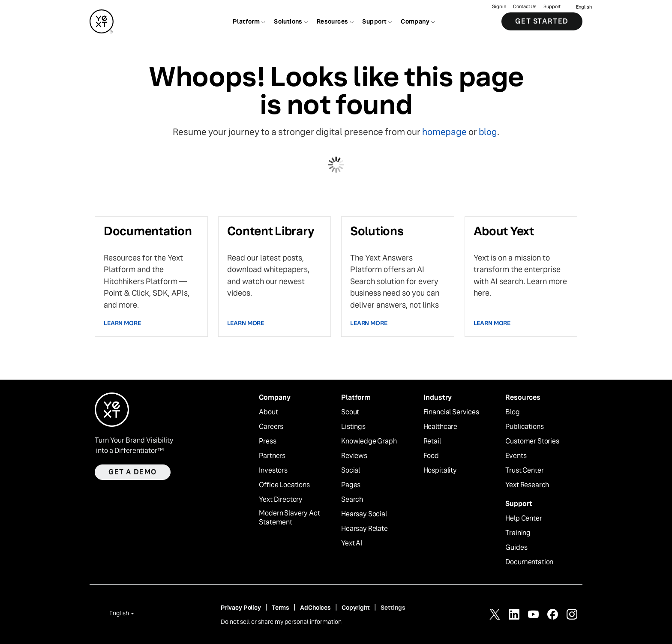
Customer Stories (532, 441)
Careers (271, 427)
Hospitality (440, 470)
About (268, 412)
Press (267, 441)
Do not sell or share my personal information (281, 622)
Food (431, 456)
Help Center (523, 518)
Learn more (122, 323)
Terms (280, 608)
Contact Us (525, 7)
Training (518, 533)
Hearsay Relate (364, 529)
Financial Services (451, 412)
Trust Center (524, 470)
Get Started (542, 21)
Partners (272, 456)
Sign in (499, 7)
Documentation (529, 562)
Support (552, 7)
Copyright (356, 608)
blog (488, 132)
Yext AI (352, 543)
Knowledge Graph (369, 441)
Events (516, 456)
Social (351, 470)
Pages (351, 485)
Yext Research (527, 485)
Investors (273, 470)
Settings (393, 608)
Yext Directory (281, 500)
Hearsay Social (364, 514)
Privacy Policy (241, 608)
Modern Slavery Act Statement (289, 518)
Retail (432, 441)
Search (352, 500)
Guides (516, 548)
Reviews (354, 456)
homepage (444, 132)
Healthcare (440, 427)
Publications (524, 427)
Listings (353, 427)
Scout (350, 412)
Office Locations (284, 485)
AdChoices (315, 608)
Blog (512, 412)
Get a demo (133, 472)
